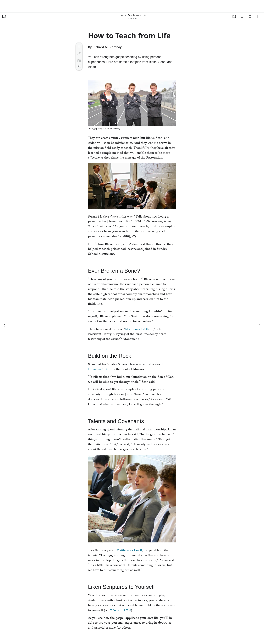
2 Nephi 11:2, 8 (121, 610)
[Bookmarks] (242, 16)
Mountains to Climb (139, 329)
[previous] (5, 325)
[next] (259, 325)
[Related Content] (250, 16)
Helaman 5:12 (98, 369)
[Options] (257, 16)
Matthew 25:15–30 (129, 550)
